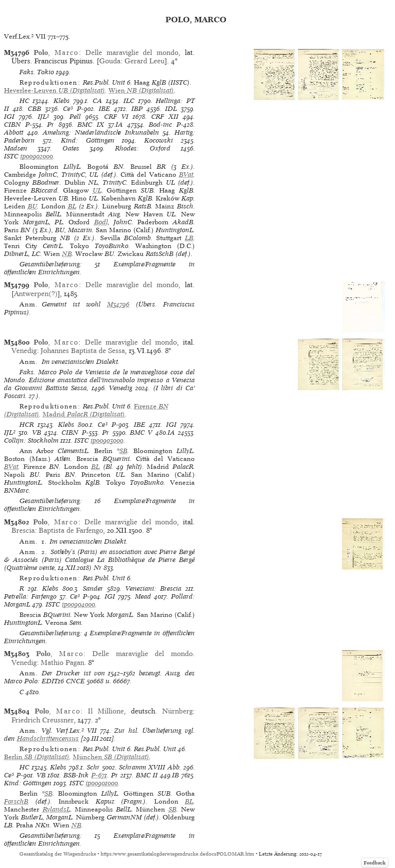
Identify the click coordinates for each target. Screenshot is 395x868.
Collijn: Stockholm (31, 440)
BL (72, 206)
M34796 (118, 304)
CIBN (12, 125)
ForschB (16, 801)
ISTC (11, 156)
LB (189, 238)
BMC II (147, 775)
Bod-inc (160, 125)
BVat (186, 175)
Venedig (24, 351)
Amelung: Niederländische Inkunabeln (101, 132)
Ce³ (68, 109)
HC (24, 101)
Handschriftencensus (48, 739)
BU (32, 206)
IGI (9, 117)
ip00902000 (37, 156)
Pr (51, 125)
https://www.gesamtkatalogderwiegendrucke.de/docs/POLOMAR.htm (177, 854)
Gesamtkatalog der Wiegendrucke (58, 854)
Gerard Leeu (144, 61)
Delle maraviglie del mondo (132, 52)
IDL (171, 109)
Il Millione (106, 711)
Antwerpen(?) (36, 294)
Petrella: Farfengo (30, 596)
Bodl (101, 222)
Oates (71, 148)
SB (123, 451)
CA (97, 101)
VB (37, 433)
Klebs (62, 101)
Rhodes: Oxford (142, 148)
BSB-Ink (76, 775)
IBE (104, 109)
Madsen (16, 148)
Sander (93, 588)
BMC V (141, 433)
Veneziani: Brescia (153, 588)
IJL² (43, 117)
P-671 (99, 775)
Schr (93, 767)
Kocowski (159, 140)
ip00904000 (79, 604)
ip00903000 (107, 440)
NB (67, 254)
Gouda (110, 61)
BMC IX (91, 125)
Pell (75, 117)
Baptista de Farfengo (71, 530)
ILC (129, 101)
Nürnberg (177, 711)
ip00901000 (102, 783)
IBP (137, 109)
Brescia (23, 530)
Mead (143, 596)
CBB (34, 109)
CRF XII (165, 117)
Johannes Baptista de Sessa (83, 351)
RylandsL (56, 809)
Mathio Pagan (62, 663)
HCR (27, 425)
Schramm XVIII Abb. (150, 767)
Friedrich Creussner (43, 720)
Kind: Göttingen (88, 140)
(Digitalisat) (55, 90)
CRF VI (116, 117)
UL (97, 190)
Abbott (14, 132)
